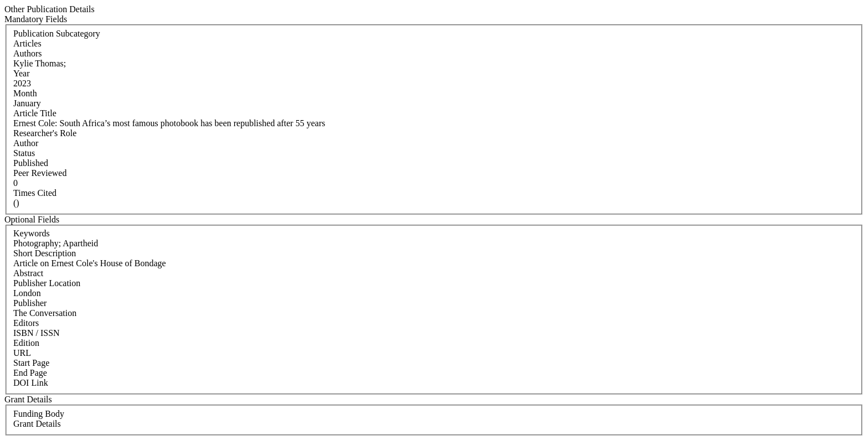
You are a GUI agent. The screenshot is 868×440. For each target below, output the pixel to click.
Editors (26, 323)
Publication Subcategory (57, 33)
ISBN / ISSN (37, 333)
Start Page (31, 363)
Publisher (30, 303)
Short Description (45, 253)
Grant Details (37, 424)
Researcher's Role (45, 133)
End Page (30, 373)
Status (24, 153)
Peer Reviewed (40, 173)
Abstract (28, 273)
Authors (28, 53)
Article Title (35, 113)
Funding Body (39, 414)
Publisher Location (47, 283)
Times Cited (35, 193)
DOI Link (31, 383)
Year (21, 73)
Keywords (32, 233)
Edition (26, 343)
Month (25, 93)
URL (22, 353)
